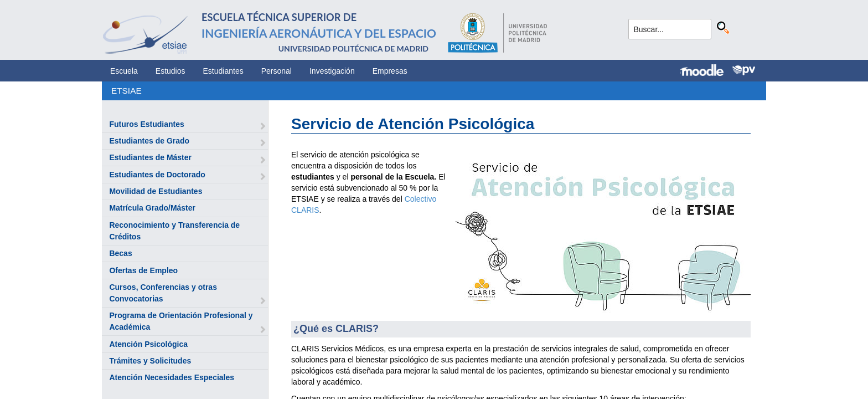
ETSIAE (126, 91)
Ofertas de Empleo (143, 270)
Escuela (124, 71)
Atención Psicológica (148, 344)
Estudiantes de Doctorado (157, 175)
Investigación (332, 71)
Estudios (170, 71)
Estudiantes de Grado (149, 141)
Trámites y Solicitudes (150, 361)
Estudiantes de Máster (150, 157)
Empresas (390, 71)
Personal (277, 71)
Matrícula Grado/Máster (152, 208)
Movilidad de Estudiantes (156, 191)
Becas (120, 253)
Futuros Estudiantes (146, 124)
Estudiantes (223, 71)
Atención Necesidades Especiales (172, 377)
